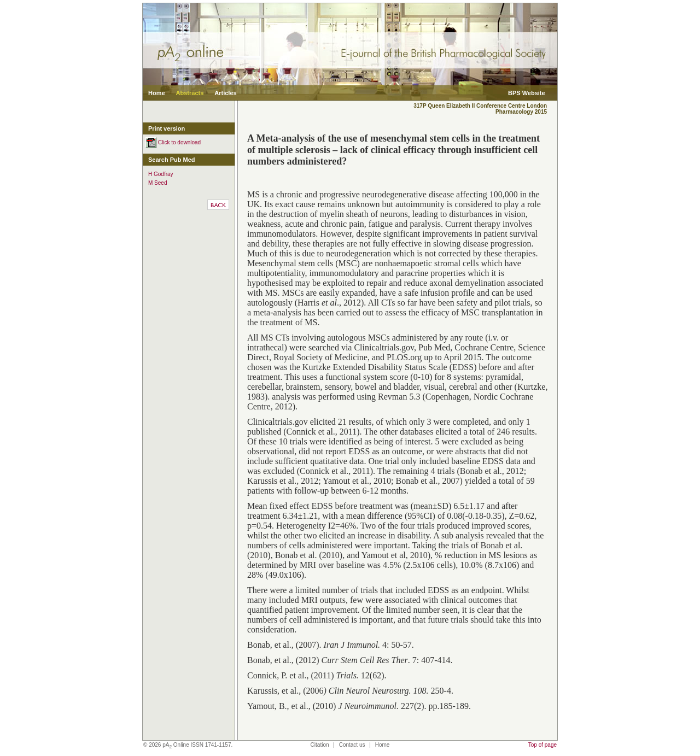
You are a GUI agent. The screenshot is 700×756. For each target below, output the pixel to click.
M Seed (157, 183)
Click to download (173, 142)
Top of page (542, 745)
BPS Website (527, 93)
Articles (225, 93)
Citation (320, 745)
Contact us (352, 745)
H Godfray (161, 174)
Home (157, 93)
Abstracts (190, 93)
